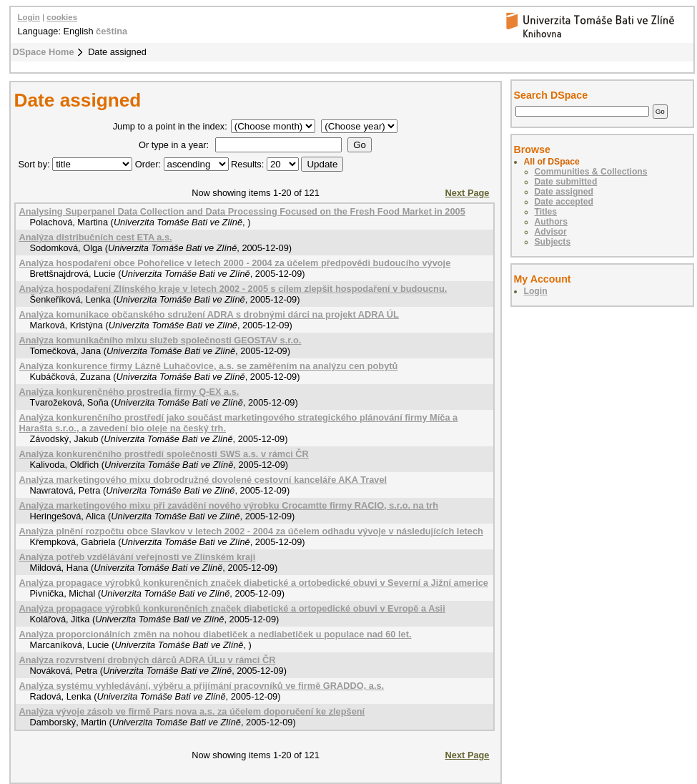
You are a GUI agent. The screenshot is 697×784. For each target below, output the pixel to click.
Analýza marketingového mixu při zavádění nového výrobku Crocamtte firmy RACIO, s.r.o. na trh (229, 505)
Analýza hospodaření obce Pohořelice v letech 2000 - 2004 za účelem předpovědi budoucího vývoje (235, 263)
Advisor (551, 232)
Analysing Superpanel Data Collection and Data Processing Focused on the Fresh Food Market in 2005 (242, 211)
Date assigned (564, 192)
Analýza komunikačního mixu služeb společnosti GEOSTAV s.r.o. (160, 340)
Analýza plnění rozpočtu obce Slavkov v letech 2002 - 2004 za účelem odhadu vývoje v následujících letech (251, 531)
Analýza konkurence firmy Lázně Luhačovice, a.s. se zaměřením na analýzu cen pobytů (209, 366)
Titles (546, 212)
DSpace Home (44, 52)
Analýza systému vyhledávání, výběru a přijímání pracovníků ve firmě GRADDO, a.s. (202, 686)
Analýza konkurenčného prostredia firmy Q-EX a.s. (129, 392)
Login (29, 17)
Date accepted (564, 202)
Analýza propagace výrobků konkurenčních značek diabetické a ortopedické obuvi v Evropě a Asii (232, 608)
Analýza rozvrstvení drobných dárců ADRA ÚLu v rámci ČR (148, 660)
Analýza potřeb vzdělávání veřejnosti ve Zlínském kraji (138, 557)
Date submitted (566, 182)
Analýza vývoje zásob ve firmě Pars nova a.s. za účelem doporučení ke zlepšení (192, 711)
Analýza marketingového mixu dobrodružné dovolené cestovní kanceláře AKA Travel (203, 480)
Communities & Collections (591, 172)
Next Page (468, 193)
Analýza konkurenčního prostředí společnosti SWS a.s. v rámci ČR (164, 454)
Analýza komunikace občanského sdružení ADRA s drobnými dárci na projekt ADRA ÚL (209, 314)
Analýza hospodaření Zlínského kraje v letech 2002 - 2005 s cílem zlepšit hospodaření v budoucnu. (233, 289)
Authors (552, 222)
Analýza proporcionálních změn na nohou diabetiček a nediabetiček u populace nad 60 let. (216, 634)
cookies (62, 17)
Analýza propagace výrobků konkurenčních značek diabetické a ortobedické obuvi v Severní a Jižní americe (254, 583)
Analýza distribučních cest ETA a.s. (96, 237)
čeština (112, 31)
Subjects (553, 242)
